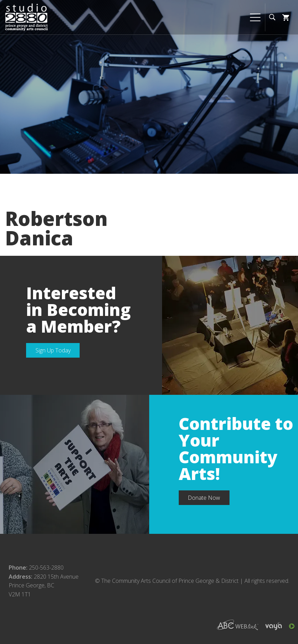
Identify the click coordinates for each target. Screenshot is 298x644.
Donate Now (204, 498)
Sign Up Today (53, 350)
